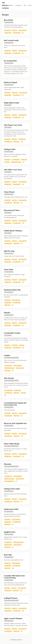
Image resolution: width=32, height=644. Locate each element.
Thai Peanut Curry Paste (13, 125)
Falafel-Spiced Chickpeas (13, 231)
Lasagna (7, 355)
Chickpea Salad (10, 149)
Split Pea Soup (9, 251)
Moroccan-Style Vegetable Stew (15, 423)
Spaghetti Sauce (10, 532)
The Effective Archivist (5, 5)
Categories (18, 5)
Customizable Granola (12, 333)
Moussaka (8, 464)
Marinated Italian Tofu (12, 290)
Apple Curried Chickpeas (13, 618)
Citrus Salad (8, 269)
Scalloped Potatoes (11, 598)
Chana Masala (9, 192)
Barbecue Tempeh (10, 82)
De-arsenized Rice (10, 61)
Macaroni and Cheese (12, 210)
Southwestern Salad (11, 509)
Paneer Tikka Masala (12, 444)
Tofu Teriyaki (9, 378)
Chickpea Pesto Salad (12, 489)
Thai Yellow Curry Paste (13, 170)
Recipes (11, 5)
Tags (25, 5)
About (30, 5)
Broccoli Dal (8, 20)
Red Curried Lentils (11, 40)
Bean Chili (8, 555)
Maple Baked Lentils (11, 103)
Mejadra (7, 313)
